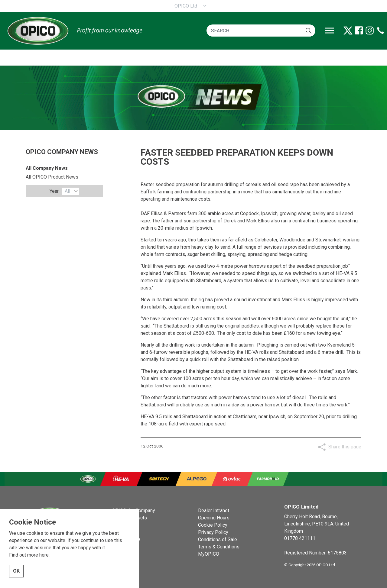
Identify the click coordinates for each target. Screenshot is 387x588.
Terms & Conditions (219, 547)
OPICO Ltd (186, 6)
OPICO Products (129, 518)
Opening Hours (214, 518)
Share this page (345, 447)
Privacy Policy (213, 532)
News (118, 525)
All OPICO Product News (52, 177)
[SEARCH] (261, 31)
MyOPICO (209, 554)
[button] (309, 31)
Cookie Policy (213, 525)
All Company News (47, 168)
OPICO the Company (133, 510)
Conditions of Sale (218, 540)
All (67, 191)
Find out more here (29, 576)
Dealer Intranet (214, 510)
